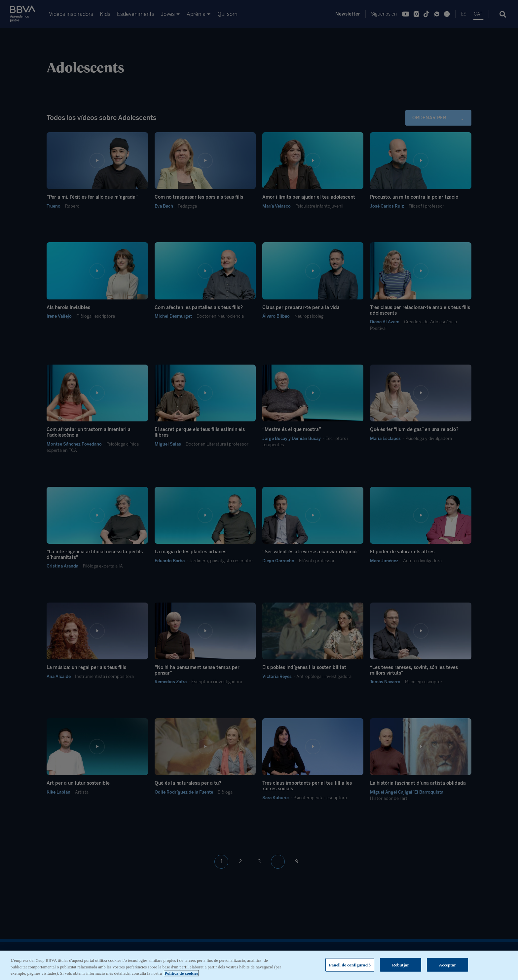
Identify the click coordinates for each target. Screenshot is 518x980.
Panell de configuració (350, 966)
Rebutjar (401, 966)
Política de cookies (181, 974)
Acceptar (448, 966)
